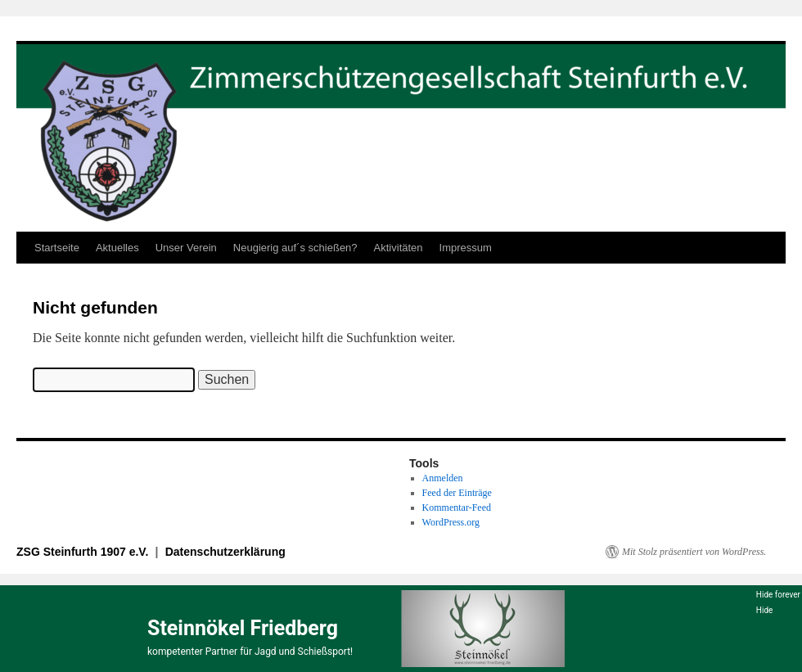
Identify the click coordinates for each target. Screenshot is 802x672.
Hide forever (778, 595)
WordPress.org (451, 522)
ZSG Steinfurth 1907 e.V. (84, 552)
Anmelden (443, 478)
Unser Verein (186, 248)
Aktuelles (117, 248)
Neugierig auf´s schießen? (295, 248)
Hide (765, 610)
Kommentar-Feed (457, 507)
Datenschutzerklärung (225, 552)
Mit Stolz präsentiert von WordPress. (694, 552)
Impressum (466, 248)
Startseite (57, 248)
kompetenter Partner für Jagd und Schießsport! (250, 652)
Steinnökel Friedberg (243, 628)
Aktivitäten (399, 248)
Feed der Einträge (457, 493)
